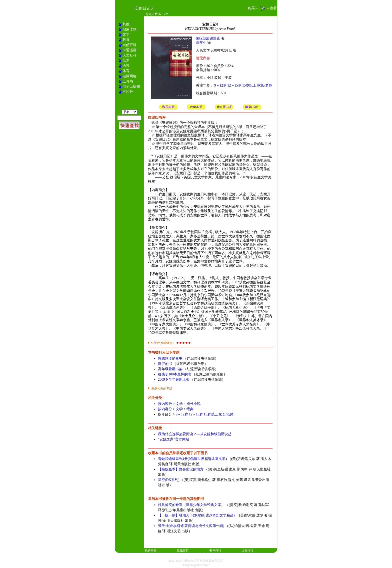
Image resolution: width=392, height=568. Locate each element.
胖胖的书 (165, 364)
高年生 (201, 43)
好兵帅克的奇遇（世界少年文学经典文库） (191, 505)
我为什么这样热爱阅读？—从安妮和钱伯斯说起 (195, 434)
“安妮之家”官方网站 (173, 439)
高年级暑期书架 (170, 369)
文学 (179, 404)
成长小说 (193, 404)
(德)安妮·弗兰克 (208, 38)
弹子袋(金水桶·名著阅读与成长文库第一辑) (191, 526)
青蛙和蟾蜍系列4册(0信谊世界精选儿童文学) (192, 459)
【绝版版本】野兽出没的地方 (181, 469)
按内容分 (165, 404)
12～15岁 (234, 85)
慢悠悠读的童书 (170, 359)
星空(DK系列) (169, 480)
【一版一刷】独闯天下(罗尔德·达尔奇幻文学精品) (196, 515)
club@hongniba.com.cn (196, 565)
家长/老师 (265, 85)
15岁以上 (249, 85)
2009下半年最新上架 (174, 380)
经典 (190, 409)
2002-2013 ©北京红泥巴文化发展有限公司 (196, 561)
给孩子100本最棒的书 (175, 374)
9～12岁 (220, 85)
